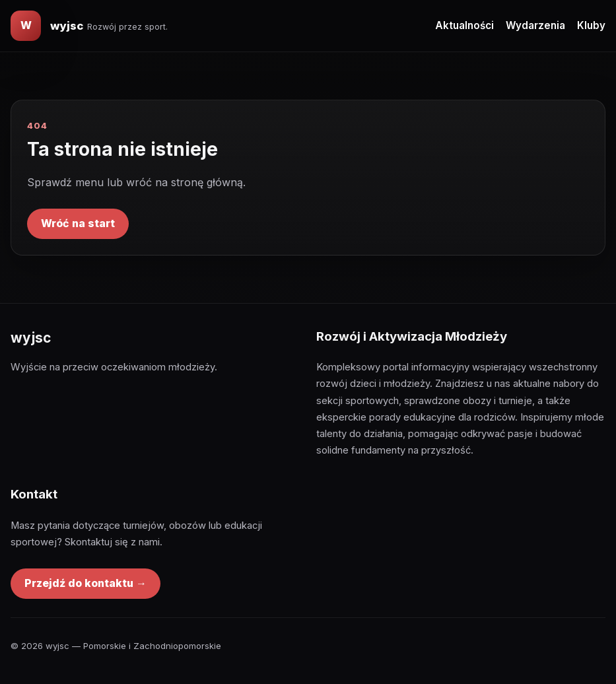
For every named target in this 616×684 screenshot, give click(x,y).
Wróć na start (78, 223)
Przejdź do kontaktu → (86, 583)
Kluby (591, 25)
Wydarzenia (535, 25)
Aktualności (464, 25)
